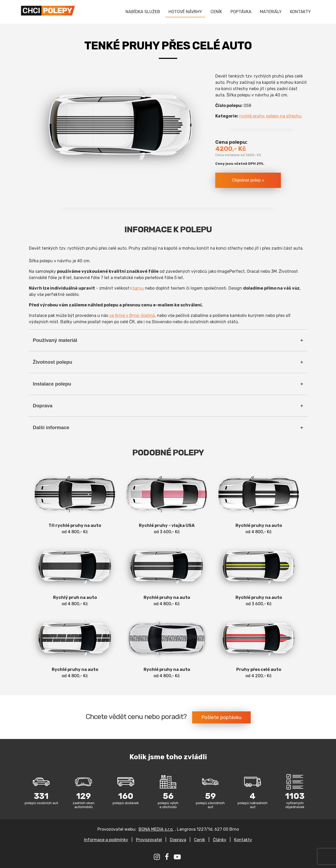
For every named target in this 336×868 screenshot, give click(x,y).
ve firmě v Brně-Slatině (132, 315)
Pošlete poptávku (221, 717)
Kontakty (243, 840)
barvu (138, 288)
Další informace (51, 427)
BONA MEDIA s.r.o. (156, 829)
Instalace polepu (52, 384)
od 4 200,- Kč (259, 645)
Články (220, 840)
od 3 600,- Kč (167, 501)
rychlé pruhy (252, 116)
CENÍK (216, 12)
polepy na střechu (284, 116)
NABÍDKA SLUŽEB (143, 12)
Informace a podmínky (106, 840)
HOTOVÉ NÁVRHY (185, 12)
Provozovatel (149, 840)
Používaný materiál (55, 340)
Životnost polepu (52, 362)
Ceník (199, 840)
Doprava (43, 406)
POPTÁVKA (241, 12)
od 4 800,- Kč (75, 501)
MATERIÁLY (271, 12)
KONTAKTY (300, 12)
